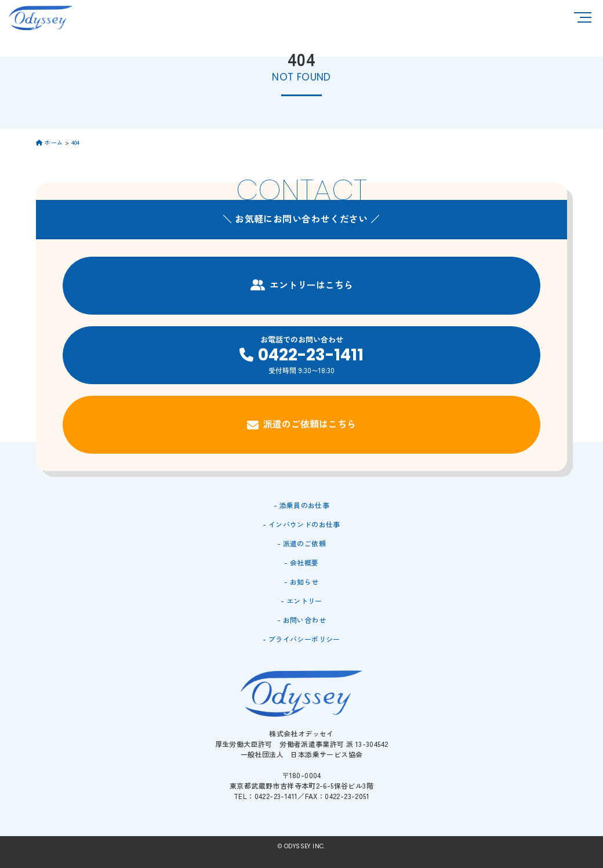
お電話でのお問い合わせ (301, 354)
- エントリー (301, 601)
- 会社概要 (301, 562)
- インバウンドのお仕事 (301, 524)
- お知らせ (301, 581)
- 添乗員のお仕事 (302, 505)
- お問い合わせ (301, 620)
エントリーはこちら (302, 285)
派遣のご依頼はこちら (301, 424)
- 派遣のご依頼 (301, 543)
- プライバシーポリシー (301, 639)
